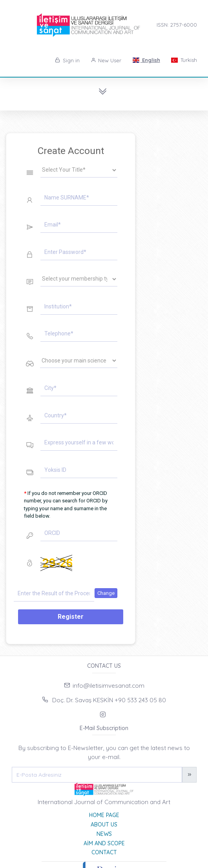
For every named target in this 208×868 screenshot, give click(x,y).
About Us (104, 825)
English (146, 60)
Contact (104, 852)
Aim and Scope (104, 843)
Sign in (67, 60)
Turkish (184, 60)
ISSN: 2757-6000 (177, 25)
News (104, 834)
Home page (104, 815)
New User (106, 60)
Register (71, 617)
